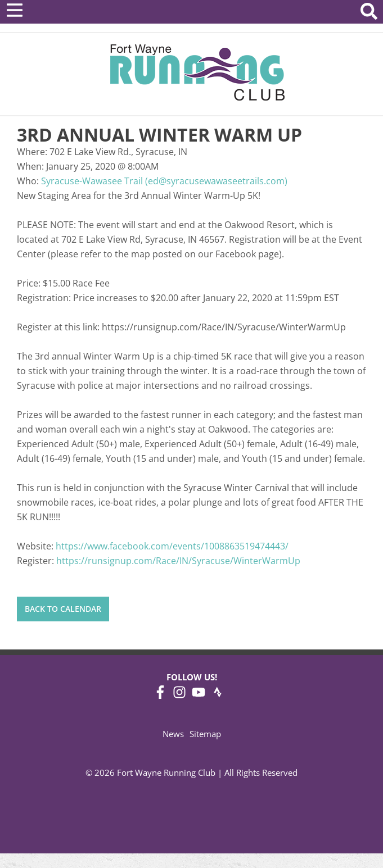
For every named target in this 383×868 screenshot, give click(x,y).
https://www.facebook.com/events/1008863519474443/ (172, 546)
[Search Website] (369, 13)
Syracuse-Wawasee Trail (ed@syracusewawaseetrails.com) (164, 181)
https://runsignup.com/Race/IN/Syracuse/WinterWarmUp (178, 561)
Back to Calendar (63, 609)
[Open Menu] (15, 10)
